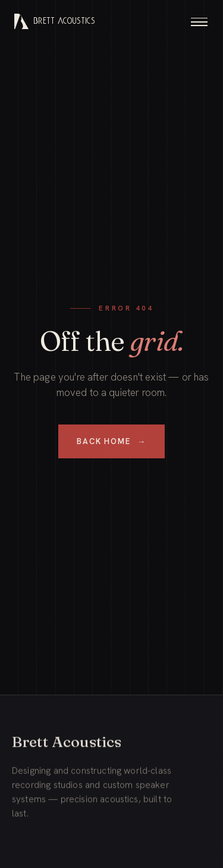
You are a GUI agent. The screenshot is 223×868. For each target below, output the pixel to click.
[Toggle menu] (199, 21)
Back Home (111, 441)
